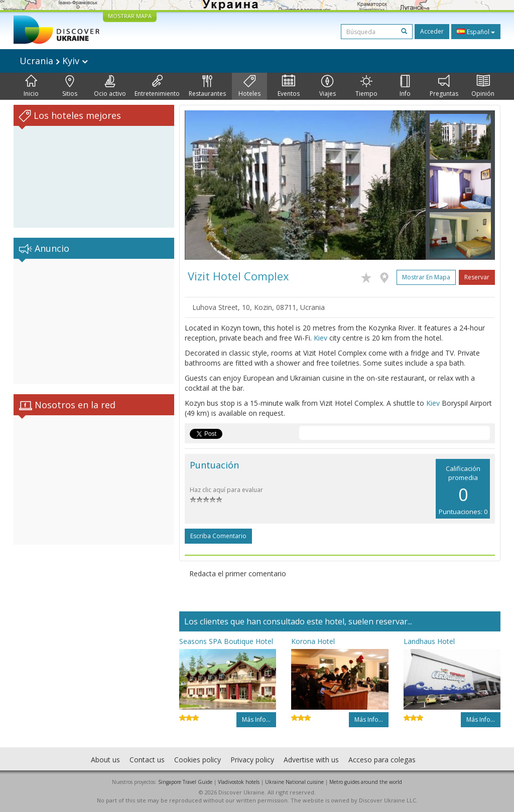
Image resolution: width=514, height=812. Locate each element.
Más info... (256, 719)
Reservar (477, 277)
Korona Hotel (313, 641)
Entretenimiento (157, 86)
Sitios (70, 86)
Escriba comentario (218, 536)
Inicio (31, 86)
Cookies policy (198, 760)
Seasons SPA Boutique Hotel (226, 641)
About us (105, 760)
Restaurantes (207, 86)
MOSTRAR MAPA (130, 16)
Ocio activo (110, 86)
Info (405, 86)
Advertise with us (311, 760)
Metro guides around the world (366, 782)
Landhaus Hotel (429, 641)
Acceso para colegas (382, 760)
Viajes (328, 86)
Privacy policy (252, 760)
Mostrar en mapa (426, 277)
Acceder (432, 31)
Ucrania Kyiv (54, 61)
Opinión (483, 86)
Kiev (320, 338)
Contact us (147, 760)
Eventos (289, 86)
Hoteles (249, 86)
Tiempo (366, 86)
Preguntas (444, 86)
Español (476, 32)
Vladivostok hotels (239, 782)
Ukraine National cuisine (294, 782)
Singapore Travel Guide (185, 782)
